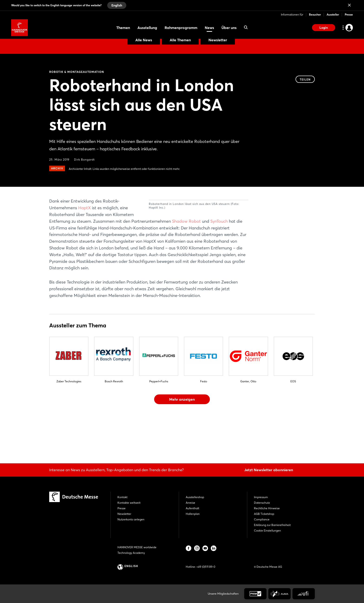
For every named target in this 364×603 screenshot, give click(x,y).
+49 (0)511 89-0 (206, 567)
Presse (349, 15)
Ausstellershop (195, 497)
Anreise (190, 503)
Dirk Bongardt (84, 160)
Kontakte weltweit (129, 503)
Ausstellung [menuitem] (147, 28)
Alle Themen (180, 40)
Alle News (144, 40)
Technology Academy (131, 553)
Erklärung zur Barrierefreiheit (272, 525)
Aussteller (333, 15)
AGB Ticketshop (264, 514)
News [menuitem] (209, 28)
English (117, 5)
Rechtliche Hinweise (267, 508)
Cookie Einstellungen (267, 530)
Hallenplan (193, 514)
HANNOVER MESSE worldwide (137, 547)
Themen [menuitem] (123, 28)
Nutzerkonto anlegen (131, 519)
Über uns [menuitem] (229, 28)
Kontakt (122, 497)
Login (324, 28)
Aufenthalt (192, 508)
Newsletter (218, 40)
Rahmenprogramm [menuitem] (181, 28)
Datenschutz (262, 503)
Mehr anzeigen (182, 433)
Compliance (262, 519)
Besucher (315, 15)
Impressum (261, 497)
